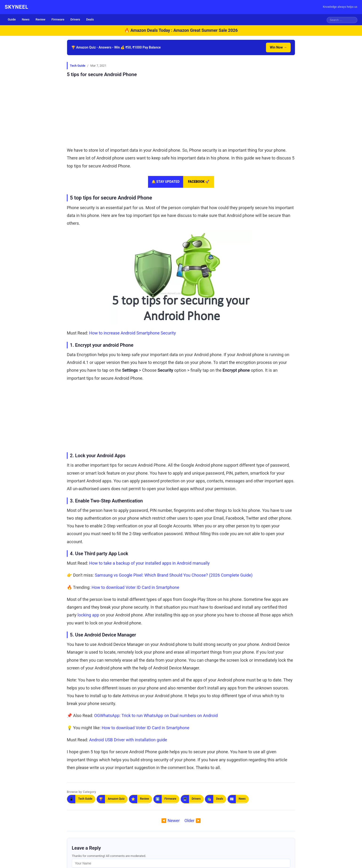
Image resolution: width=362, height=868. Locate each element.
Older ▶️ (193, 821)
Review (40, 19)
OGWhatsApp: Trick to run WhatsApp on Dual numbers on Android (156, 715)
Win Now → (278, 47)
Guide (12, 19)
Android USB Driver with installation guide (128, 740)
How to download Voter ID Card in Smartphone (135, 587)
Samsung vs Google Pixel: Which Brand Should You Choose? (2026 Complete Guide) (174, 575)
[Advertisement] (181, 111)
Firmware (58, 19)
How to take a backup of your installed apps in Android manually (149, 563)
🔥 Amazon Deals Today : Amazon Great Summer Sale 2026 (181, 30)
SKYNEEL (16, 7)
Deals (90, 19)
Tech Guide (78, 66)
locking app (88, 615)
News (26, 19)
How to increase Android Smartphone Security (133, 333)
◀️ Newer (170, 821)
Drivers (75, 19)
